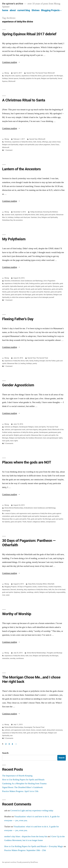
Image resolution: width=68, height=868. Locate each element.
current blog (24, 10)
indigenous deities (39, 522)
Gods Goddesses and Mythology (32, 281)
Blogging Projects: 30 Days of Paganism (18, 587)
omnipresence (51, 522)
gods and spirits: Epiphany (11, 592)
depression (6, 590)
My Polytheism (14, 239)
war (11, 736)
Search (5, 753)
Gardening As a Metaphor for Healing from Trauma (24, 784)
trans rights (14, 441)
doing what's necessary (55, 730)
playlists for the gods (33, 78)
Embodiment (16, 281)
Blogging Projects (50, 10)
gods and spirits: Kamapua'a (38, 516)
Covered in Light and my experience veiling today (32, 811)
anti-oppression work (18, 430)
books (35, 587)
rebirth (36, 592)
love (31, 656)
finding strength (39, 361)
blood (28, 730)
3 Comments (9, 738)
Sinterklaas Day (7, 220)
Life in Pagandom (49, 281)
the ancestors (18, 220)
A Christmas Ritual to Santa (24, 100)
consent (39, 730)
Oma (39, 217)
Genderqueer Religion (26, 427)
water (8, 595)
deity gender (43, 430)
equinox (18, 76)
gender (36, 432)
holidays (5, 78)
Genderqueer (43, 432)
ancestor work (9, 215)
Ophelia (23, 592)
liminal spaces (14, 78)
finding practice (35, 283)
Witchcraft (51, 73)
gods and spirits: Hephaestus (41, 289)
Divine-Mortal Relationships (14, 508)
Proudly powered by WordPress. (27, 862)
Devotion (8, 281)
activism (7, 430)
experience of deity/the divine (32, 76)
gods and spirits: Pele (23, 519)
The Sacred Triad (41, 73)
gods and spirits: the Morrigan (53, 76)
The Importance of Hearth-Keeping (17, 776)
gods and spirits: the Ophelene (42, 295)
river (4, 595)
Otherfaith (51, 584)
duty (25, 590)
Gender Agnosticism (18, 385)
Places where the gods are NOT (27, 462)
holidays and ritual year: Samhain (26, 217)
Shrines (36, 10)
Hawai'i (29, 522)
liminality (22, 78)
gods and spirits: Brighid (32, 286)
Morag (7, 73)
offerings (45, 142)
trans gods (6, 441)
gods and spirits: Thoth (18, 522)
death (44, 730)
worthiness (20, 658)
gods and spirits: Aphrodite (50, 283)
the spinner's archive (13, 4)
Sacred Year (31, 73)
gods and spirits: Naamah (41, 292)
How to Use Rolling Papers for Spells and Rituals (23, 780)
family (39, 142)
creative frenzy (42, 587)
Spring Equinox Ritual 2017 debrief (29, 34)
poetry (35, 363)
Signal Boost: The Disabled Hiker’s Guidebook (22, 787)
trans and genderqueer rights (53, 438)
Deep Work (32, 584)
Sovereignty (6, 511)
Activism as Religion (11, 427)
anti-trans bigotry (32, 430)
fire (53, 590)
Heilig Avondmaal (36, 212)
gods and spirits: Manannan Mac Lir (19, 292)
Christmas (8, 142)
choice (33, 730)
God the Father (51, 361)
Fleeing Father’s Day (18, 319)
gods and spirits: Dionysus (50, 286)
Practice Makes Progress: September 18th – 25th (25, 850)
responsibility (61, 592)
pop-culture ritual (55, 142)
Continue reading (11, 62)
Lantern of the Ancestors (21, 169)
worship (13, 658)
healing (23, 363)
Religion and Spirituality (49, 78)
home (5, 10)
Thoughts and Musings (54, 653)
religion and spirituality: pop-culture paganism (35, 145)
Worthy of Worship (17, 614)
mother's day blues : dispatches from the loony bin (26, 836)
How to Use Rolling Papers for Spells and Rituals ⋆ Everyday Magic (34, 846)
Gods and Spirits (40, 427)
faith (35, 142)
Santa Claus (55, 145)
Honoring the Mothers (51, 212)
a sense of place (10, 513)
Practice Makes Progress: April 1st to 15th (20, 791)
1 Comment (8, 150)
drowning (20, 590)
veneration (6, 658)
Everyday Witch (41, 584)
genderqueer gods (55, 432)
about (13, 10)
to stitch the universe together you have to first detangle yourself (32, 297)
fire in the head (60, 590)
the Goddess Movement (34, 438)
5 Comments (9, 443)
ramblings (30, 592)
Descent (13, 590)
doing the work (10, 76)
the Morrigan (54, 656)
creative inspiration (55, 587)
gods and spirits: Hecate (22, 289)
